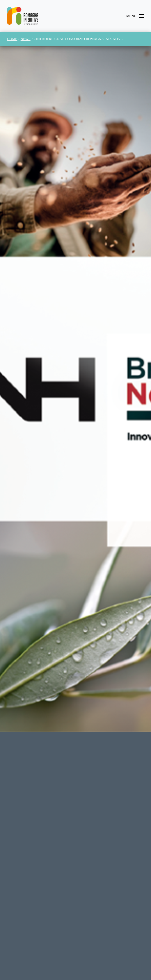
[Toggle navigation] (135, 16)
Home (12, 39)
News (26, 39)
